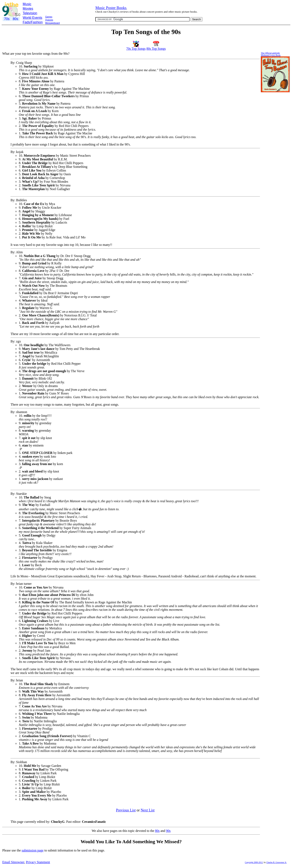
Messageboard (53, 23)
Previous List (126, 810)
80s (157, 831)
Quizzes (49, 20)
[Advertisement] (77, 27)
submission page (33, 850)
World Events (33, 18)
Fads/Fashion (33, 22)
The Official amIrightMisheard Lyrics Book (271, 54)
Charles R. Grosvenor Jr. (276, 862)
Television (30, 13)
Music (27, 4)
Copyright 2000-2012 (254, 862)
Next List (148, 810)
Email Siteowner (13, 862)
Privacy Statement (38, 862)
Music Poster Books (111, 8)
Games (49, 17)
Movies (28, 9)
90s (168, 831)
